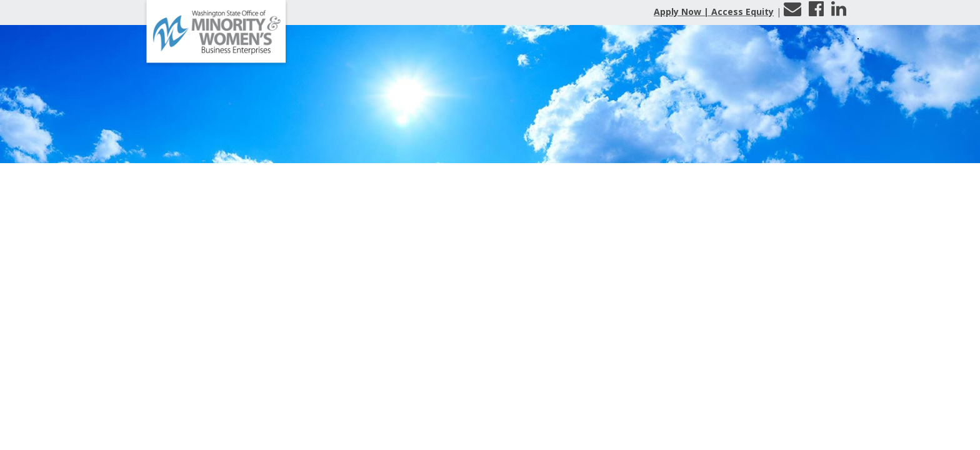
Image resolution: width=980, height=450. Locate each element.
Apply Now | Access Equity (714, 12)
